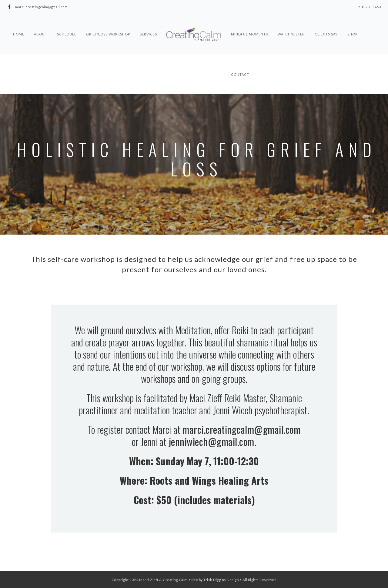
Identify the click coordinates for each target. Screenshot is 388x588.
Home (19, 23)
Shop (352, 23)
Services (148, 23)
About (41, 23)
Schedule (67, 23)
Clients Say (326, 23)
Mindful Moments (249, 23)
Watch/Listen (291, 23)
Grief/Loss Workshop (108, 23)
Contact (240, 63)
